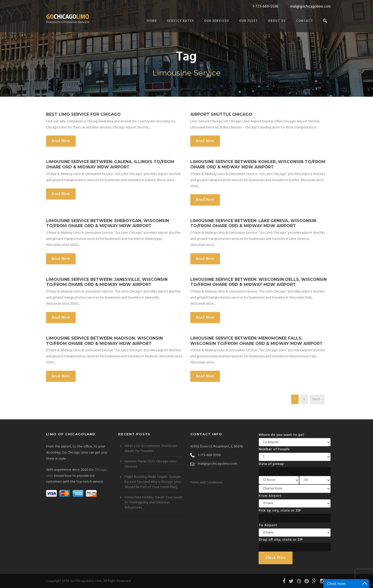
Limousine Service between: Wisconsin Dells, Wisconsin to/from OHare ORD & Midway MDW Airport (258, 282)
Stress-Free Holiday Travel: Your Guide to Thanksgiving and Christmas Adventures (153, 503)
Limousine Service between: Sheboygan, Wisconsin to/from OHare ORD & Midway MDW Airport (108, 223)
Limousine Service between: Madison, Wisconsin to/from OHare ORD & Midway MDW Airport (104, 341)
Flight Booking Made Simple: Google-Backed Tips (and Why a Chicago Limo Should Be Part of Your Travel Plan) (153, 482)
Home (152, 21)
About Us (277, 21)
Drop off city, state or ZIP (281, 540)
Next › (317, 399)
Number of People (274, 449)
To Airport (268, 525)
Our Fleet (248, 21)
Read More (61, 141)
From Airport (270, 496)
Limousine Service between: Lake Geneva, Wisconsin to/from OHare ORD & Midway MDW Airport (253, 223)
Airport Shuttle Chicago (221, 114)
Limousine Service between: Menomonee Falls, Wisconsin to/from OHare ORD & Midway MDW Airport (256, 341)
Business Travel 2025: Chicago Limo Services (151, 464)
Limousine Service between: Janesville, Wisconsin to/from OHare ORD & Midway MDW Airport (107, 282)
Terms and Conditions (206, 483)
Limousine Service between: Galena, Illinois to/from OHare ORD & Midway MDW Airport (110, 164)
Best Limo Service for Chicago (83, 114)
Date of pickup (271, 464)
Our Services (216, 21)
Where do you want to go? (282, 435)
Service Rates (180, 21)
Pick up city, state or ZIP (280, 511)
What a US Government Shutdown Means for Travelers (151, 449)
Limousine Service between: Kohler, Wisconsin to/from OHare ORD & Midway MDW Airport (258, 164)
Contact (304, 21)
